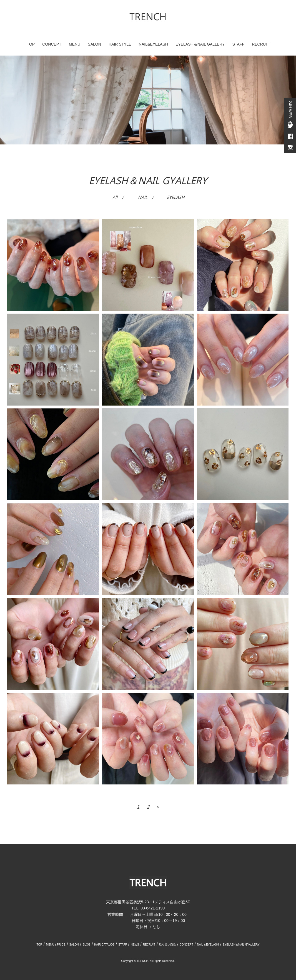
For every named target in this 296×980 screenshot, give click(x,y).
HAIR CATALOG (104, 945)
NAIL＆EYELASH (208, 945)
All (115, 197)
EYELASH (176, 197)
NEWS (135, 945)
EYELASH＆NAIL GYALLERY (241, 945)
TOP (31, 44)
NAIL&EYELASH (153, 44)
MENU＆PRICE (56, 945)
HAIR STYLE (120, 44)
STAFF (238, 44)
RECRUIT (260, 44)
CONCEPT (52, 44)
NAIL (143, 197)
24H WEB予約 (290, 109)
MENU (75, 44)
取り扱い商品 (167, 945)
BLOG (86, 945)
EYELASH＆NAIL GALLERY (200, 44)
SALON (94, 44)
